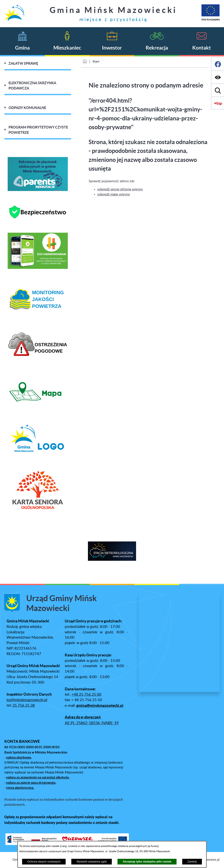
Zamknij (192, 862)
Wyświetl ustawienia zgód (92, 862)
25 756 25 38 (24, 705)
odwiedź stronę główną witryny (120, 189)
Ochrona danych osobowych (44, 862)
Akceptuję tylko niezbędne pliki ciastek (147, 862)
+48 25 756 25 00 (86, 695)
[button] (3, 552)
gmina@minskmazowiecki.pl (100, 705)
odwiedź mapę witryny (114, 194)
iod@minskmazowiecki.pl (27, 700)
